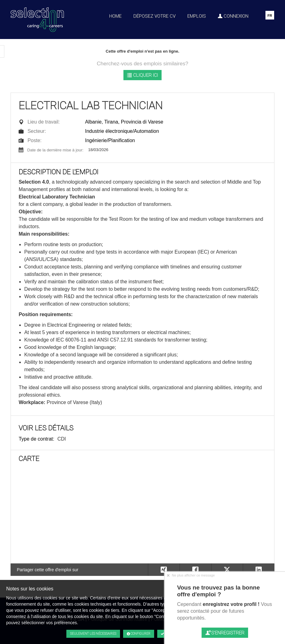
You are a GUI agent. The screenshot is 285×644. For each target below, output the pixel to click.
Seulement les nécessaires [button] (93, 634)
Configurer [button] (139, 634)
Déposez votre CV (154, 16)
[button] (259, 570)
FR (270, 15)
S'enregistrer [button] (225, 633)
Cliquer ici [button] (142, 75)
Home (115, 16)
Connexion (233, 16)
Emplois (197, 16)
